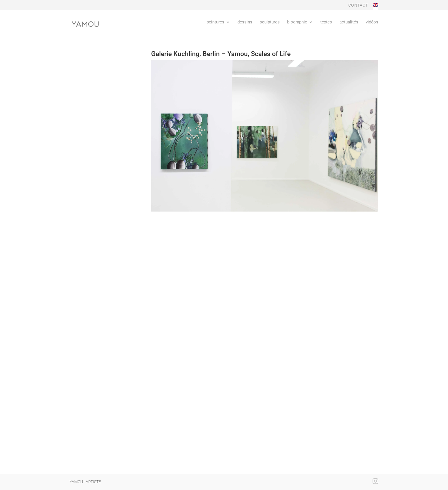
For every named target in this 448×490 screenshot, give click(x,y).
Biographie (297, 22)
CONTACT (358, 5)
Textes (326, 22)
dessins (245, 22)
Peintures (215, 22)
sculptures (270, 22)
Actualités (349, 22)
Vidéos (372, 22)
